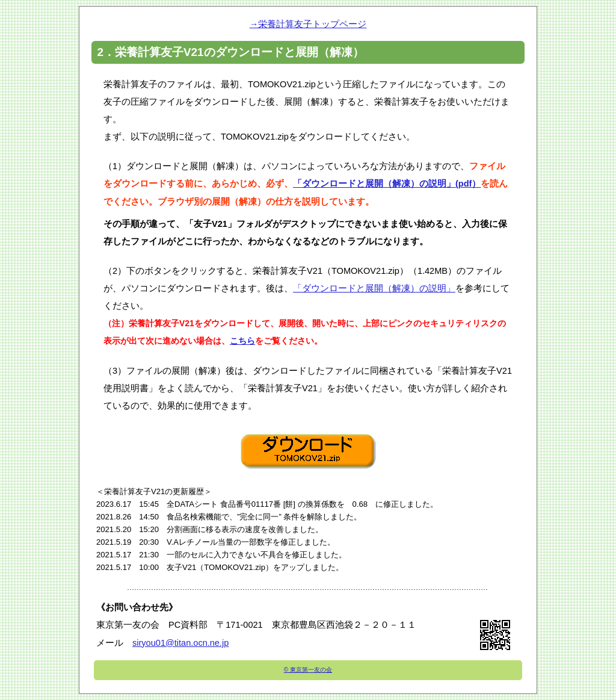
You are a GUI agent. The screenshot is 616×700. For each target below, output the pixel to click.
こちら (242, 341)
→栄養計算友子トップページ (308, 24)
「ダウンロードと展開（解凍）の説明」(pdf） (387, 184)
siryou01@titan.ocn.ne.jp (180, 643)
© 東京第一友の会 (308, 670)
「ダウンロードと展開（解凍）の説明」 (374, 288)
